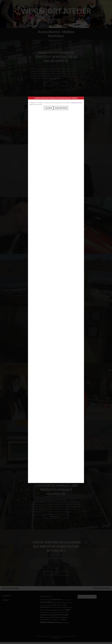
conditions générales (76, 103)
